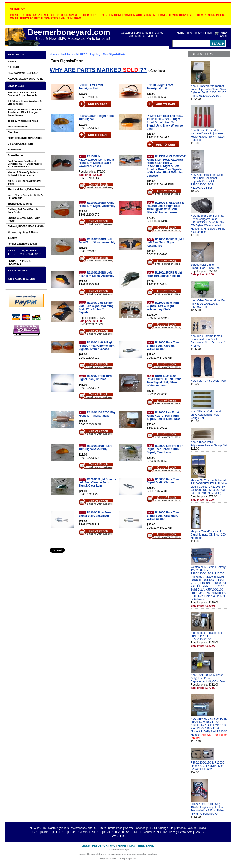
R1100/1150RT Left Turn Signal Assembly (95, 447)
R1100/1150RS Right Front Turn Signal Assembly (97, 204)
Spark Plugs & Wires (20, 204)
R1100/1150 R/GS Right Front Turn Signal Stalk (98, 414)
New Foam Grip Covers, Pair (208, 381)
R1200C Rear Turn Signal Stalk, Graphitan (95, 514)
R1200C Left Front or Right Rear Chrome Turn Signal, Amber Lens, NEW (165, 416)
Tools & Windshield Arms (23, 121)
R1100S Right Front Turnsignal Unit (160, 87)
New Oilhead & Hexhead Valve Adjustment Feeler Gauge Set (206, 415)
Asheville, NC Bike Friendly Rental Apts (25, 252)
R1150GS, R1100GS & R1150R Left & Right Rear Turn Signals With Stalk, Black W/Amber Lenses (165, 208)
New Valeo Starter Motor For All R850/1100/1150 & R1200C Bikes (208, 304)
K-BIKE (12, 61)
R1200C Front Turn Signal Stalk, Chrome (95, 378)
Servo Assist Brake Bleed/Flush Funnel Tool (205, 266)
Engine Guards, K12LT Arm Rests (24, 219)
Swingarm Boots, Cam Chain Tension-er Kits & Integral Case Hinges (25, 112)
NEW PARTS (16, 86)
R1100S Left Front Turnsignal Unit (91, 87)
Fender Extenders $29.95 (23, 244)
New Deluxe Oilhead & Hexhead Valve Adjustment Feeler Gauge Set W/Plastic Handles (208, 135)
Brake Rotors (16, 155)
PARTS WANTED (19, 271)
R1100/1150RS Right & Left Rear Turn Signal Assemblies (166, 242)
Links (86, 846)
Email (208, 33)
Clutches (13, 132)
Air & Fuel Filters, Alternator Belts (24, 182)
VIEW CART (224, 34)
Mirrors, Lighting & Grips (23, 232)
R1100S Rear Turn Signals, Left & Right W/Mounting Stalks (163, 306)
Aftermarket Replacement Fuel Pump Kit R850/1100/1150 (206, 636)
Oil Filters (100, 828)
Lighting (95, 54)
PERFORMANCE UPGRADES (25, 138)
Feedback (100, 846)
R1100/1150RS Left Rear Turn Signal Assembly (96, 274)
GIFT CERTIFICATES (22, 279)
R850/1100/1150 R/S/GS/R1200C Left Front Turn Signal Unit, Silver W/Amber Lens (164, 381)
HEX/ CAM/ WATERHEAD (23, 73)
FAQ (113, 846)
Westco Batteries (18, 127)
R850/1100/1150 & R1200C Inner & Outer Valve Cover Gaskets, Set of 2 (208, 766)
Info (132, 846)
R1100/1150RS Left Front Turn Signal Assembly (97, 241)
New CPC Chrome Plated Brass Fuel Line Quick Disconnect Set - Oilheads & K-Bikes (208, 341)
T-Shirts (12, 238)
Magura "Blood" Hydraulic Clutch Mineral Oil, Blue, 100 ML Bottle (208, 535)
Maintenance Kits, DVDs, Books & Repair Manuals (22, 94)
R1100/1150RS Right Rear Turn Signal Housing (164, 274)
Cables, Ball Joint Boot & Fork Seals (23, 211)
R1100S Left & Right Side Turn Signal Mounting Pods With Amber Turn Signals (96, 308)
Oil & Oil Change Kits (20, 144)
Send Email (146, 846)
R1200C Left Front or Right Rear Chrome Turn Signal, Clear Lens (165, 449)
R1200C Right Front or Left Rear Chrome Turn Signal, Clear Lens (97, 482)
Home (180, 33)
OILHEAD (13, 67)
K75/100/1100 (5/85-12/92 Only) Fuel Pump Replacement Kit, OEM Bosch (209, 678)
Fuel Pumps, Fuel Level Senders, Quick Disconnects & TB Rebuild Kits (25, 164)
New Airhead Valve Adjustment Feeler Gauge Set (209, 444)
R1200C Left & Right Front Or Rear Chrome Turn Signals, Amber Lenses (97, 346)
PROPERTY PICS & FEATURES (19, 262)
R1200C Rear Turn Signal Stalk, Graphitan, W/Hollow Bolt (163, 516)
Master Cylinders (59, 828)
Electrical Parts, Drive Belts (24, 189)
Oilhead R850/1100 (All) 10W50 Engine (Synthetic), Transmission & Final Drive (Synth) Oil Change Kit (207, 809)
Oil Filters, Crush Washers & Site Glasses (25, 102)
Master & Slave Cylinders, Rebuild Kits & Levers (23, 174)
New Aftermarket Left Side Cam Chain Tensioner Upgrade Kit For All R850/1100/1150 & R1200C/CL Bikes (207, 181)
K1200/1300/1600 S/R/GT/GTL (25, 79)
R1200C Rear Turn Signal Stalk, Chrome (163, 481)
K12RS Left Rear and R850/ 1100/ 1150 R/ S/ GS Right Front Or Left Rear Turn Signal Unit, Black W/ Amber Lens (165, 122)
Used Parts (16, 55)
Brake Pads (15, 150)
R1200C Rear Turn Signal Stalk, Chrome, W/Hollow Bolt (163, 346)
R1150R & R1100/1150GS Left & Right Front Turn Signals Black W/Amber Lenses (96, 161)
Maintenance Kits (82, 828)
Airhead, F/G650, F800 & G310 (26, 226)
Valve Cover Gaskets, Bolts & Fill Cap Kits (25, 196)
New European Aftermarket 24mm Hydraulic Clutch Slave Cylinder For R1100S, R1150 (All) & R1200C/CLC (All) (209, 91)
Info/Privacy (194, 33)
